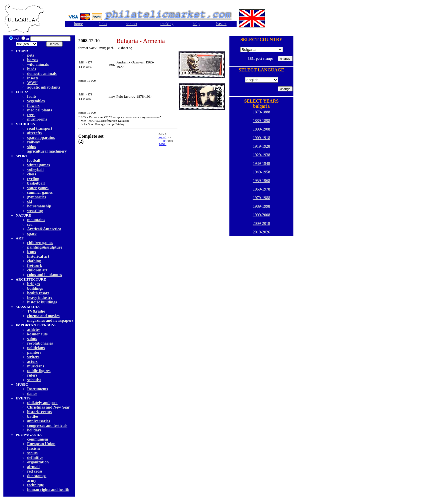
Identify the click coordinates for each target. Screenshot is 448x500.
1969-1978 (262, 189)
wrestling (35, 211)
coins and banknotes (44, 275)
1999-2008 (262, 215)
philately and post (42, 403)
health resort (38, 293)
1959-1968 (262, 181)
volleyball (35, 170)
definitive (35, 458)
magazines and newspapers (50, 320)
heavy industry (40, 298)
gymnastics (37, 197)
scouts (32, 453)
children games (40, 243)
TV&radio (36, 311)
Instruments (38, 389)
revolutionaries (40, 343)
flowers (33, 106)
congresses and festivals (47, 426)
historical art (38, 256)
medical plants (40, 110)
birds (32, 69)
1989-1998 (262, 206)
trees (31, 115)
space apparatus (41, 138)
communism (38, 439)
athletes (34, 330)
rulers (32, 375)
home (78, 24)
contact (131, 24)
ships (31, 147)
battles (33, 416)
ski (30, 202)
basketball (36, 183)
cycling (33, 179)
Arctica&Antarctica (44, 229)
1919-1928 (262, 146)
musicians (36, 366)
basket (221, 24)
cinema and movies (43, 316)
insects (33, 78)
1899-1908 (262, 129)
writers (33, 357)
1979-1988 (262, 198)
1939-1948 (262, 164)
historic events (39, 412)
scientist (34, 380)
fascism (33, 448)
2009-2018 (262, 224)
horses (33, 60)
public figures (39, 371)
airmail (33, 467)
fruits (32, 96)
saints (32, 339)
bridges (33, 284)
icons (31, 252)
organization (38, 462)
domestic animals (42, 74)
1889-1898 (262, 121)
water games (38, 188)
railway (34, 142)
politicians (36, 348)
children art (37, 270)
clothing (34, 261)
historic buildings (42, 302)
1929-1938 (262, 155)
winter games (38, 165)
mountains (36, 220)
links (103, 24)
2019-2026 (262, 232)
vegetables (36, 101)
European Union (41, 444)
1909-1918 (262, 138)
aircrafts (34, 133)
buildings (35, 288)
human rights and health (48, 490)
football (34, 160)
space (32, 234)
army (32, 480)
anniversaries (39, 421)
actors (32, 362)
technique (35, 485)
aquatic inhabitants (44, 87)
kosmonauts (37, 334)
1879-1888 (262, 112)
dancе (32, 394)
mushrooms (37, 119)
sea (30, 224)
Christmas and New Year (48, 407)
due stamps (37, 476)
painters (34, 352)
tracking (167, 24)
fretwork (35, 266)
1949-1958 (262, 172)
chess (32, 174)
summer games (40, 192)
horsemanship (39, 206)
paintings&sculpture (45, 247)
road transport (40, 128)
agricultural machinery (47, 151)
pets (31, 55)
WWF (32, 83)
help (196, 24)
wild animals (38, 64)
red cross (35, 471)
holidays (34, 430)
